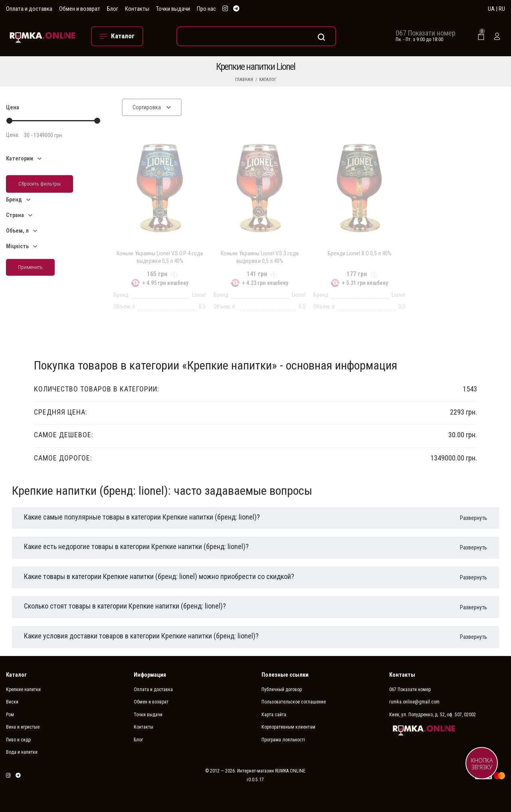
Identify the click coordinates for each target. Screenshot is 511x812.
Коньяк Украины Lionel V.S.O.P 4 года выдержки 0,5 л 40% (160, 257)
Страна (15, 215)
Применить (30, 267)
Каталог (268, 80)
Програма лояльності (283, 740)
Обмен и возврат (80, 9)
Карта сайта (274, 715)
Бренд (14, 200)
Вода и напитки (22, 752)
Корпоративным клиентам (288, 727)
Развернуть (473, 518)
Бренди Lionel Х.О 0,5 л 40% (359, 253)
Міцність (17, 246)
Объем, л (17, 231)
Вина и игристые (23, 727)
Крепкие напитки (23, 690)
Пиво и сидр (18, 740)
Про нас (206, 9)
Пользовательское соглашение (294, 702)
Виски (12, 702)
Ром (10, 715)
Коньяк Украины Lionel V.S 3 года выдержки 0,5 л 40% (260, 257)
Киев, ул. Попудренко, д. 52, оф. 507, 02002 (433, 715)
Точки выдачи (173, 9)
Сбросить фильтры (40, 184)
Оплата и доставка (29, 9)
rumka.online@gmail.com (414, 702)
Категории (20, 158)
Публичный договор (282, 690)
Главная (244, 80)
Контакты (137, 9)
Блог (113, 9)
